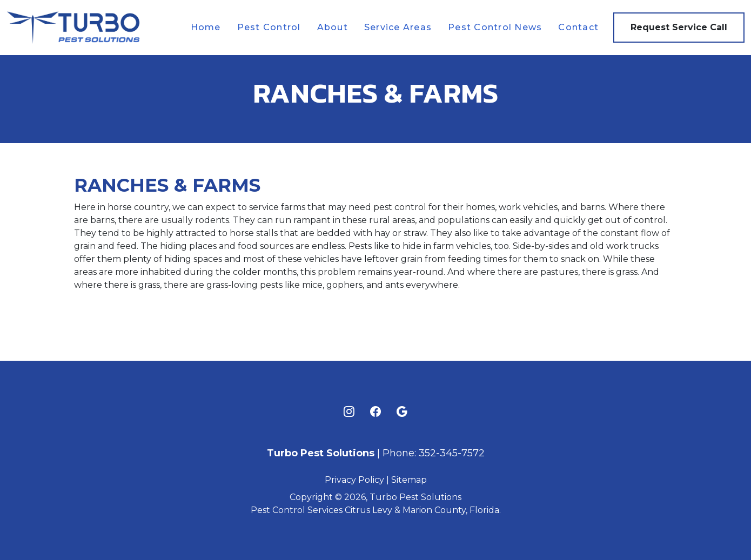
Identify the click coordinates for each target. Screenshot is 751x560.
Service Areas (398, 27)
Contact (578, 27)
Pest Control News (495, 27)
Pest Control (269, 27)
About (333, 27)
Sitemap (409, 480)
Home (206, 27)
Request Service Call (679, 27)
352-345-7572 (452, 453)
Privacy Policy (354, 480)
